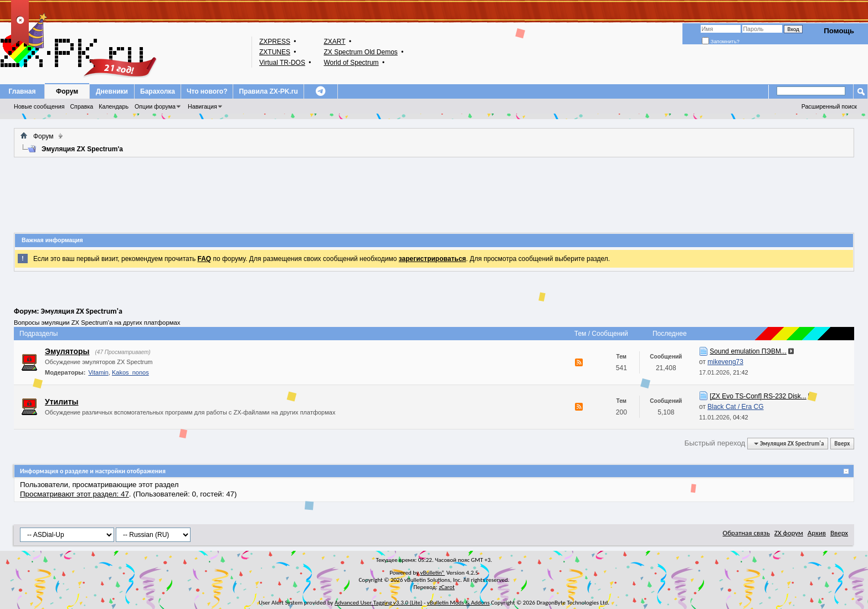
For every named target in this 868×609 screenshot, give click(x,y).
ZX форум (789, 533)
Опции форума (155, 106)
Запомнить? (721, 42)
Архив (817, 533)
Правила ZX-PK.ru (268, 91)
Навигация (202, 106)
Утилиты (61, 402)
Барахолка (158, 91)
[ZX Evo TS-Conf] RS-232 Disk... (758, 396)
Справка (81, 106)
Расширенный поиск (829, 106)
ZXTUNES (275, 52)
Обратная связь (746, 533)
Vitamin (98, 372)
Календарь (114, 106)
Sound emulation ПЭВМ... (748, 351)
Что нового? (207, 91)
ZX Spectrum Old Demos (360, 52)
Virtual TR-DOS (282, 63)
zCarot (447, 587)
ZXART (334, 42)
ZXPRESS (275, 42)
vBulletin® (432, 573)
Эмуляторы (67, 351)
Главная (22, 91)
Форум (67, 91)
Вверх (842, 444)
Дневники (112, 91)
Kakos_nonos (130, 372)
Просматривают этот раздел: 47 (75, 494)
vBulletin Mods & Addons (458, 603)
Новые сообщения (39, 106)
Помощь (839, 31)
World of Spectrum (351, 63)
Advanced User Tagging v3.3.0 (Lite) (378, 603)
